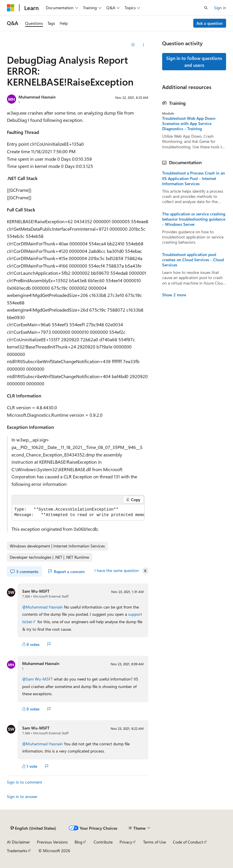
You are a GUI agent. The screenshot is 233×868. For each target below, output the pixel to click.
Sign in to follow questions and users (194, 61)
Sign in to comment (24, 782)
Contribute (103, 842)
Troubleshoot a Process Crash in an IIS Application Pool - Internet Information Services (194, 178)
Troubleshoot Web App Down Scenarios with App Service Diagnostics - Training (189, 124)
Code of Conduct (188, 842)
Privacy (126, 842)
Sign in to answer (22, 796)
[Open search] (206, 8)
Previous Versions (52, 842)
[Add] (133, 45)
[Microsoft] (11, 8)
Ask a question (210, 23)
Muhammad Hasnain (37, 97)
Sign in (220, 8)
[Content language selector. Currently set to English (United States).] (33, 828)
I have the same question (117, 571)
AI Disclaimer (18, 842)
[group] (78, 512)
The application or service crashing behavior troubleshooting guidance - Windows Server (194, 219)
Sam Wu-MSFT (36, 591)
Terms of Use (155, 842)
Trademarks (17, 851)
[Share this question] (143, 45)
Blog (78, 842)
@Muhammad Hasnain (43, 607)
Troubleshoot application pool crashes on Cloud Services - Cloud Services (193, 260)
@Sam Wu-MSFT (38, 679)
